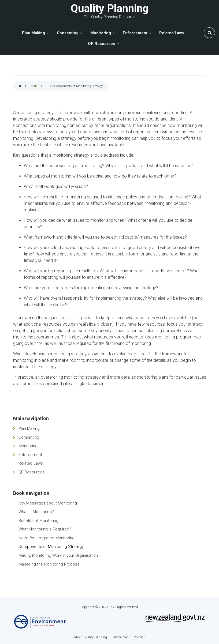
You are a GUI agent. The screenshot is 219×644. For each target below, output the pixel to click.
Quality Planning (109, 8)
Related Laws (31, 463)
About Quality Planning (90, 637)
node (34, 86)
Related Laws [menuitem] (172, 33)
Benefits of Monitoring (38, 521)
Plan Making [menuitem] (34, 33)
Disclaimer (120, 637)
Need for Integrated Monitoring (47, 538)
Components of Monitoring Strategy (51, 547)
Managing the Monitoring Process (49, 564)
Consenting (29, 437)
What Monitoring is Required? (45, 529)
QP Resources (31, 472)
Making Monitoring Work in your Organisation (58, 555)
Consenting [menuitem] (68, 33)
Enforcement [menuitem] (135, 33)
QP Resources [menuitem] (101, 44)
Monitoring (28, 446)
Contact (139, 637)
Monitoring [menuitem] (101, 33)
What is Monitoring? (36, 512)
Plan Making (29, 428)
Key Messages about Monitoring (48, 503)
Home (20, 86)
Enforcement (30, 455)
